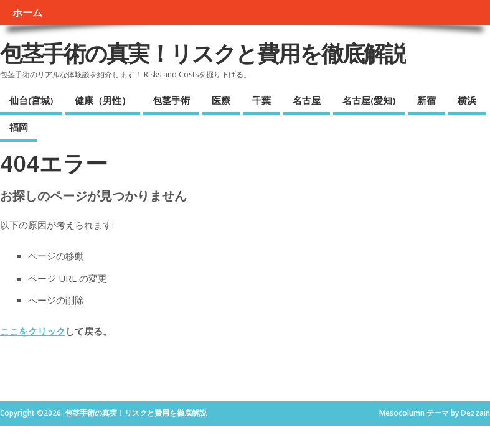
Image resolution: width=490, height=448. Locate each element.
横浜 (467, 100)
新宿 (426, 100)
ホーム (27, 12)
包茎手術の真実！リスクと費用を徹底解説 (203, 53)
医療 (221, 100)
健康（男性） (103, 100)
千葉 (261, 100)
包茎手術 (171, 100)
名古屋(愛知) (369, 100)
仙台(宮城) (31, 100)
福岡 (19, 127)
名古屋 (307, 100)
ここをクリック (33, 331)
